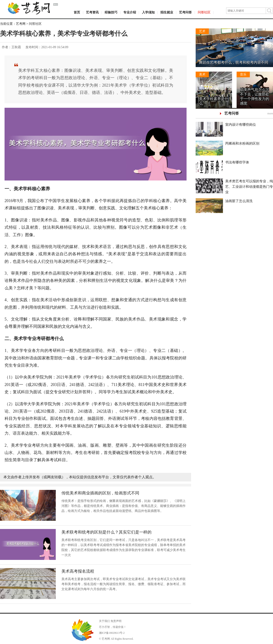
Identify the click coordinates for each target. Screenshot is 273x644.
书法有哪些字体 (237, 162)
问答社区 (204, 12)
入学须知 (148, 12)
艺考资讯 (92, 12)
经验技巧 (111, 12)
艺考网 (21, 24)
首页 (77, 12)
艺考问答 (185, 12)
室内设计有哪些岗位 (241, 125)
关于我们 (104, 621)
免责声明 (116, 621)
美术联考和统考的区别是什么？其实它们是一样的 (106, 532)
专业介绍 (130, 12)
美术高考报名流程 (78, 571)
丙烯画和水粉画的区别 (242, 143)
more (270, 113)
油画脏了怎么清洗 (239, 201)
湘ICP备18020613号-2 (112, 633)
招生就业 (167, 12)
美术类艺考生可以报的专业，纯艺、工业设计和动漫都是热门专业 (249, 187)
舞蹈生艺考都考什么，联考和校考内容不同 (234, 62)
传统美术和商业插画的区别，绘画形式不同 (100, 493)
